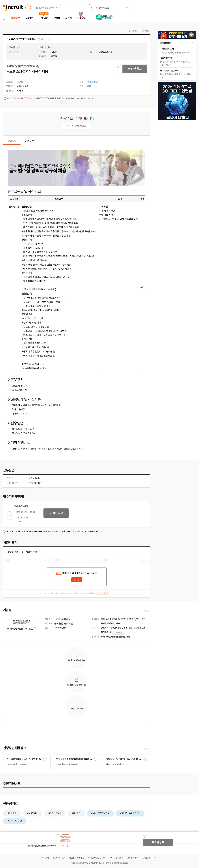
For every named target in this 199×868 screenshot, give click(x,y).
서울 (30, 478)
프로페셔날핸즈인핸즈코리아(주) (21, 39)
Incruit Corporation (102, 863)
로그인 (59, 573)
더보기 (147, 611)
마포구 (37, 478)
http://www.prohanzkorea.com (115, 637)
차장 (39, 483)
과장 (35, 483)
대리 (30, 483)
